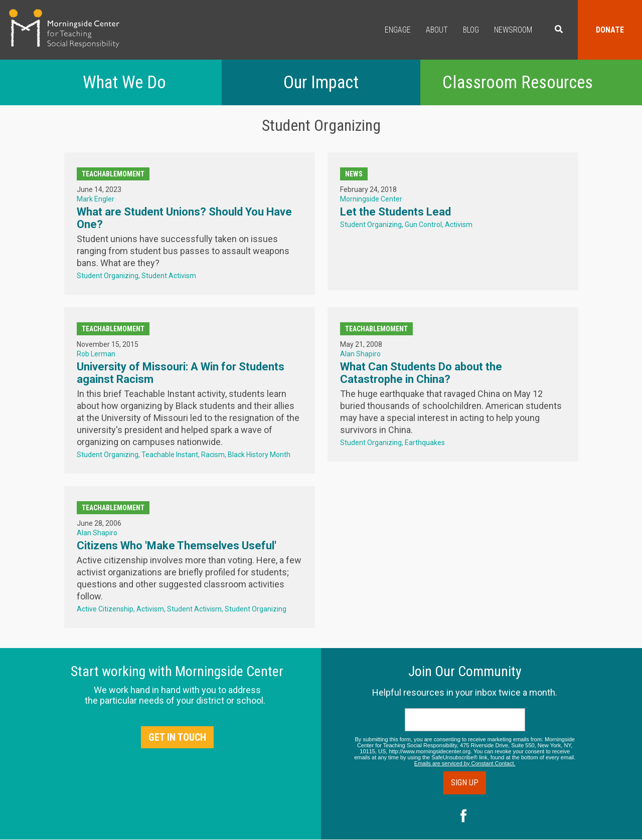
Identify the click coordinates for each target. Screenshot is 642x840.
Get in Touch (177, 737)
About (437, 30)
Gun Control (423, 225)
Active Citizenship (105, 609)
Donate (610, 30)
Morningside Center (371, 199)
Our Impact (321, 82)
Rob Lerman (96, 354)
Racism (213, 455)
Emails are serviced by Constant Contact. (465, 763)
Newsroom (513, 30)
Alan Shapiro (360, 354)
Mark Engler (96, 199)
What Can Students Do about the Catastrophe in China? (421, 373)
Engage (398, 30)
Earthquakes (425, 443)
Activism (459, 225)
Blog (471, 30)
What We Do (124, 82)
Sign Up (465, 783)
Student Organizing (108, 276)
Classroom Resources (518, 82)
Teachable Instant (170, 455)
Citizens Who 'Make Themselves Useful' (177, 546)
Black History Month (259, 455)
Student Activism (169, 276)
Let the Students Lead (395, 212)
